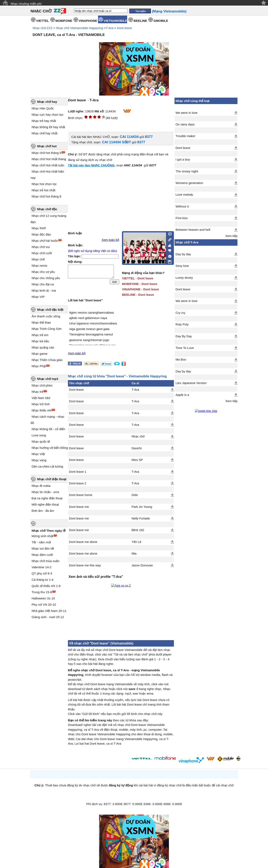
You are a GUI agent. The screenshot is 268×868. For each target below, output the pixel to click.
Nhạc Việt (38, 454)
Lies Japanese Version (191, 383)
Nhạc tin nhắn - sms (45, 492)
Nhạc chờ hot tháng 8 (46, 196)
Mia (134, 554)
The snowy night (187, 171)
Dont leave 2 (78, 483)
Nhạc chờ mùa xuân (45, 561)
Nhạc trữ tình (41, 404)
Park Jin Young (142, 507)
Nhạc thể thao (41, 322)
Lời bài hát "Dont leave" (85, 300)
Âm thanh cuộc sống (46, 316)
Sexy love (182, 266)
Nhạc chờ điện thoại (52, 479)
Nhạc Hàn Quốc (43, 108)
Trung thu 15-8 (42, 592)
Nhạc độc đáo (41, 234)
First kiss (182, 218)
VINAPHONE (88, 21)
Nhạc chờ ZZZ (42, 28)
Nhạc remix (39, 266)
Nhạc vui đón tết (43, 548)
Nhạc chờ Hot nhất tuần (48, 165)
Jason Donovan (142, 565)
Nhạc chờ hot (47, 146)
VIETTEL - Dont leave (138, 278)
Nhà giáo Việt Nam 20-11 (49, 611)
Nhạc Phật (39, 366)
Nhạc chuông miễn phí (26, 4)
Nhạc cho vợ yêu (43, 272)
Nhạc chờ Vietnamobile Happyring (79, 28)
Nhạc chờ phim (42, 385)
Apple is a (182, 395)
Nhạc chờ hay (47, 102)
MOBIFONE (64, 21)
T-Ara (110, 28)
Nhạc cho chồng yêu (46, 278)
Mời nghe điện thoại (45, 504)
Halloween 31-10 (43, 598)
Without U (182, 206)
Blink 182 (138, 530)
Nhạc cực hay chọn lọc (48, 115)
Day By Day (184, 336)
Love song (39, 435)
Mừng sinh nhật (42, 536)
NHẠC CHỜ (41, 11)
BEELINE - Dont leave (138, 295)
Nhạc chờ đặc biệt (50, 310)
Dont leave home (81, 495)
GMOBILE (161, 21)
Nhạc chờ (138, 436)
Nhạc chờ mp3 (48, 379)
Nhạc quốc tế (41, 441)
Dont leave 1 (78, 472)
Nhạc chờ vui (41, 247)
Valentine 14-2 (42, 567)
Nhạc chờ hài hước (45, 241)
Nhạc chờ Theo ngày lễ (49, 531)
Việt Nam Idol (41, 398)
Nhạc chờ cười (42, 253)
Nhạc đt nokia (41, 486)
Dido (135, 495)
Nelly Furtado (141, 518)
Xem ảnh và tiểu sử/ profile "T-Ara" (96, 577)
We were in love (186, 113)
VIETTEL (43, 21)
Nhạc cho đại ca (43, 284)
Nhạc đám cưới (42, 555)
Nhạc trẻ (37, 392)
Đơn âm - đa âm (43, 511)
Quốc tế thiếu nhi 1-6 (46, 586)
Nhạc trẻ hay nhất (44, 121)
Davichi (137, 448)
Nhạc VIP (38, 297)
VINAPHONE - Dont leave (140, 289)
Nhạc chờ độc (47, 209)
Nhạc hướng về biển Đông (50, 448)
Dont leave (124, 28)
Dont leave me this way (85, 565)
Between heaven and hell (193, 230)
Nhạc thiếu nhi (41, 410)
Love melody (184, 195)
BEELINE (140, 21)
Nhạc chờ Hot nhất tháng (49, 159)
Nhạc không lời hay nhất (48, 127)
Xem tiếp (231, 236)
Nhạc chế (38, 259)
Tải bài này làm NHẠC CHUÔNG (91, 165)
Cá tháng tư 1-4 (42, 580)
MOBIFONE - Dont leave (140, 284)
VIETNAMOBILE (115, 21)
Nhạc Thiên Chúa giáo (47, 360)
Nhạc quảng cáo (43, 347)
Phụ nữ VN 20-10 (44, 605)
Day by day (183, 254)
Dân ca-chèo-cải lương (47, 466)
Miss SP (137, 460)
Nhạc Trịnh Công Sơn (47, 329)
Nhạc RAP (39, 228)
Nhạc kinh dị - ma (44, 290)
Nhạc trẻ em (40, 335)
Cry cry (180, 313)
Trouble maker (185, 136)
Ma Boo (181, 360)
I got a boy (183, 160)
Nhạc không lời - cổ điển (48, 429)
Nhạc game (39, 354)
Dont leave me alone (83, 542)
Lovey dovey (184, 278)
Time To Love (185, 348)
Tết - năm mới (41, 542)
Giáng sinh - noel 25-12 (48, 617)
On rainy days (185, 124)
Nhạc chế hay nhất (44, 133)
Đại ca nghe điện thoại (47, 498)
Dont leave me (79, 507)
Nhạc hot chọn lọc (44, 184)
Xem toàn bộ (110, 240)
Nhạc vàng (39, 460)
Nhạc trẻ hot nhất (43, 190)
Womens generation (189, 183)
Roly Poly (182, 324)
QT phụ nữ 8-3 (42, 573)
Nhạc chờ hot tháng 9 (46, 153)
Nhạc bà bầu (40, 341)
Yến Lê (136, 542)
